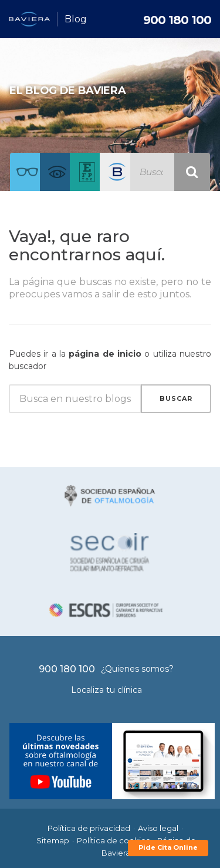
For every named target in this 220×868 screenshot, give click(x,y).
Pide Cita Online (168, 847)
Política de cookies (113, 840)
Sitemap (53, 840)
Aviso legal (158, 828)
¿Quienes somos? (137, 669)
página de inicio (105, 354)
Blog (76, 19)
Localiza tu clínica (106, 690)
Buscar (176, 398)
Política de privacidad (89, 828)
